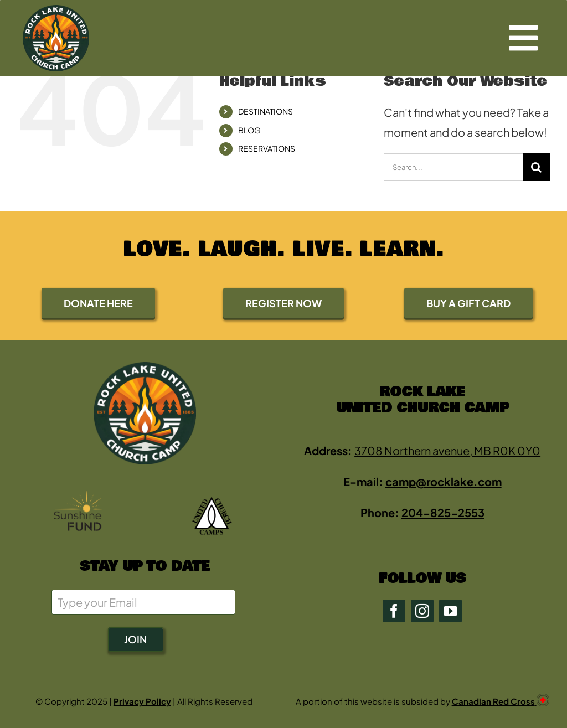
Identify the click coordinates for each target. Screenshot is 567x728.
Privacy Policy (142, 701)
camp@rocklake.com (444, 481)
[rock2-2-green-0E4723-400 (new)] (56, 10)
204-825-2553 (443, 512)
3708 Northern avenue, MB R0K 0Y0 (447, 450)
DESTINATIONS (266, 111)
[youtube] (450, 611)
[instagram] (422, 611)
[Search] (537, 167)
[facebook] (394, 611)
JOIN (135, 639)
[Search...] (453, 167)
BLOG (249, 130)
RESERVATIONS (267, 148)
